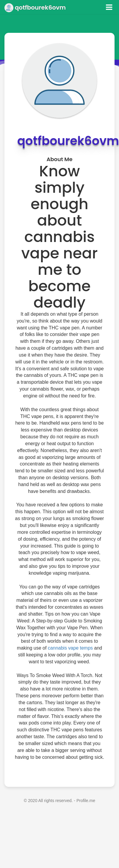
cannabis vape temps (70, 648)
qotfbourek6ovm (35, 7)
